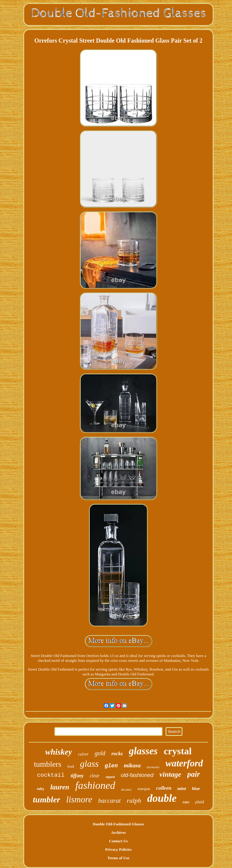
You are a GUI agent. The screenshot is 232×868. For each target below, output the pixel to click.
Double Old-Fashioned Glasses (118, 824)
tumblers (48, 764)
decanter (126, 790)
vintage (170, 774)
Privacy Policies (118, 849)
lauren (60, 787)
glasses (143, 751)
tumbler (47, 800)
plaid (200, 802)
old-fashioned (137, 775)
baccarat (110, 801)
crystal (178, 751)
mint (182, 788)
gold (100, 753)
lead (71, 766)
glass (89, 764)
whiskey (59, 752)
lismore (79, 799)
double (162, 798)
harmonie (153, 767)
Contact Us (118, 841)
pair (194, 774)
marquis (144, 789)
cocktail (51, 775)
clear (95, 776)
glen (111, 766)
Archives (119, 832)
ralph (134, 800)
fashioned (95, 785)
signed (110, 777)
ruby (41, 789)
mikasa (132, 765)
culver (83, 754)
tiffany (77, 776)
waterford (184, 763)
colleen (164, 788)
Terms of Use (118, 858)
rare (186, 802)
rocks (117, 754)
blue (196, 788)
